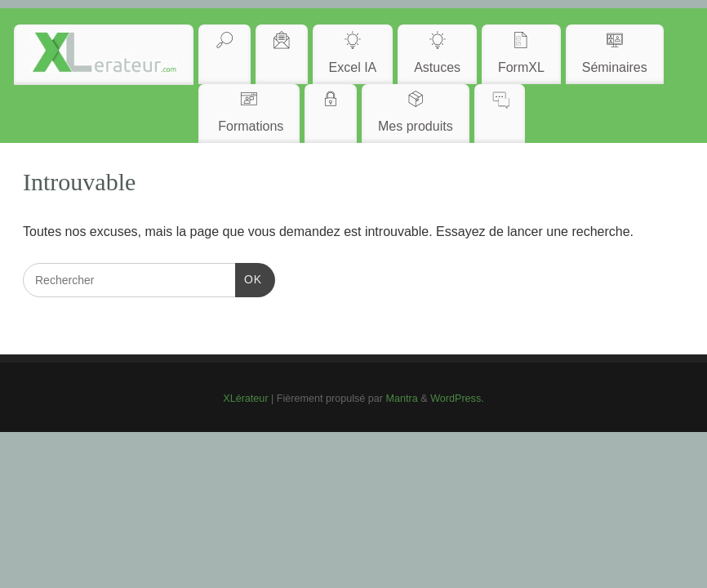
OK (249, 278)
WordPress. (457, 399)
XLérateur (245, 399)
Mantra (402, 399)
